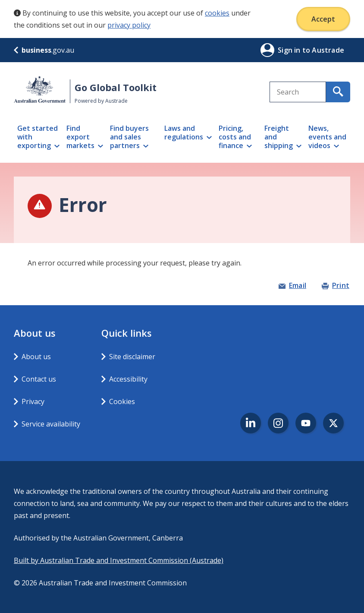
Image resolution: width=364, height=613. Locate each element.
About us (36, 357)
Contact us (39, 379)
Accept (323, 19)
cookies (217, 13)
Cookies (122, 401)
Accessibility (128, 379)
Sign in (290, 50)
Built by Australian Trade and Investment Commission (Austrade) (119, 560)
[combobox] (298, 92)
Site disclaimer (132, 357)
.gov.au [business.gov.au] (44, 50)
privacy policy (129, 25)
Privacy (33, 401)
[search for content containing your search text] (338, 92)
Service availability (51, 424)
